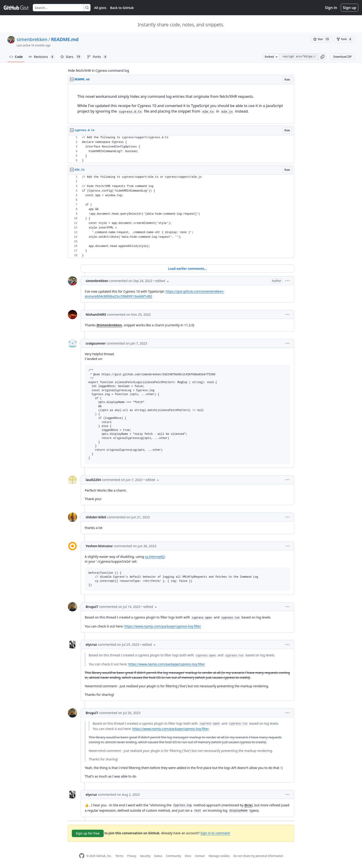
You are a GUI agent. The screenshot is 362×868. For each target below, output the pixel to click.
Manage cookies (219, 856)
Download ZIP (342, 57)
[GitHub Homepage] (82, 856)
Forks (97, 57)
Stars (71, 57)
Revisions (42, 57)
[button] (323, 57)
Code (16, 57)
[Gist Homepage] (16, 8)
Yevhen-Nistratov (99, 546)
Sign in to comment (215, 833)
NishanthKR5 (96, 314)
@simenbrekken (109, 325)
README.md (65, 39)
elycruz (91, 644)
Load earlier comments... (187, 269)
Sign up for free (88, 833)
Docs (188, 856)
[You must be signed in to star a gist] (322, 39)
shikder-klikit (96, 517)
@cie (248, 805)
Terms (119, 856)
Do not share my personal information (258, 856)
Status (158, 856)
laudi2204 (93, 480)
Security (145, 856)
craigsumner (96, 343)
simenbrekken (32, 39)
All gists (100, 8)
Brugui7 (92, 607)
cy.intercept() (154, 557)
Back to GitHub (122, 8)
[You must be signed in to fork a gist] (344, 39)
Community (174, 856)
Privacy (132, 856)
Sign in (331, 8)
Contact (200, 856)
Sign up (350, 8)
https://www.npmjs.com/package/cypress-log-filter (163, 626)
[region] (181, 104)
